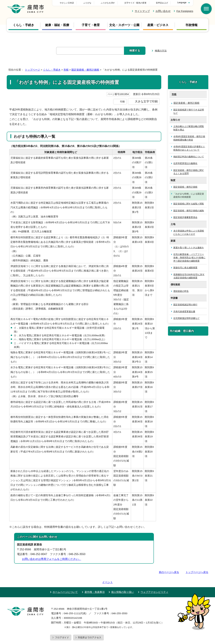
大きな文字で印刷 (146, 101)
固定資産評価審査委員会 (185, 217)
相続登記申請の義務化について (189, 157)
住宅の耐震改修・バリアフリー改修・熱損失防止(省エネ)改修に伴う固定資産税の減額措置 (189, 258)
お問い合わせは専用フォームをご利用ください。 (52, 559)
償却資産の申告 (181, 291)
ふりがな (111, 3)
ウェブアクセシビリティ (154, 582)
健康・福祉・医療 (57, 25)
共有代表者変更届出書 (184, 311)
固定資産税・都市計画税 (85, 70)
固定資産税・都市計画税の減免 (189, 211)
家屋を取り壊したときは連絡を (189, 248)
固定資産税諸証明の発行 (185, 305)
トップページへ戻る (197, 572)
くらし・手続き (24, 25)
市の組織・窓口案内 (182, 331)
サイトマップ (142, 11)
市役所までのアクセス (90, 628)
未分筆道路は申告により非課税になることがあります (189, 232)
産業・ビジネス (158, 25)
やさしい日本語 (90, 3)
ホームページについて (65, 582)
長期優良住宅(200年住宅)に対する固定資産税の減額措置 (189, 276)
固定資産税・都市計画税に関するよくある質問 (189, 172)
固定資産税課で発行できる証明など (189, 111)
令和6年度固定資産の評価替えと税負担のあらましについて (189, 148)
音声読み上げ (162, 3)
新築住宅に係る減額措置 (185, 268)
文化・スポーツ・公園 (124, 25)
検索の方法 (161, 51)
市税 (66, 70)
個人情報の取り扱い (123, 582)
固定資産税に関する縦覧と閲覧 (189, 204)
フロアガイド (62, 628)
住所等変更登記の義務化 (185, 163)
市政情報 (191, 25)
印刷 (122, 102)
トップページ (32, 70)
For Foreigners (185, 11)
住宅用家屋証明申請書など (186, 318)
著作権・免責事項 (95, 582)
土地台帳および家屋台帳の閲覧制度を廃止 (189, 128)
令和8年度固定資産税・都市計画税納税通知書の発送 (189, 138)
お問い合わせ (163, 11)
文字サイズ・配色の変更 (135, 3)
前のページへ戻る (169, 572)
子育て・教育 (91, 25)
